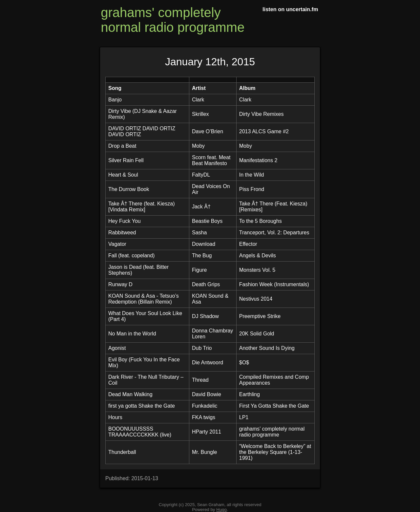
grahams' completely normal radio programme (173, 20)
